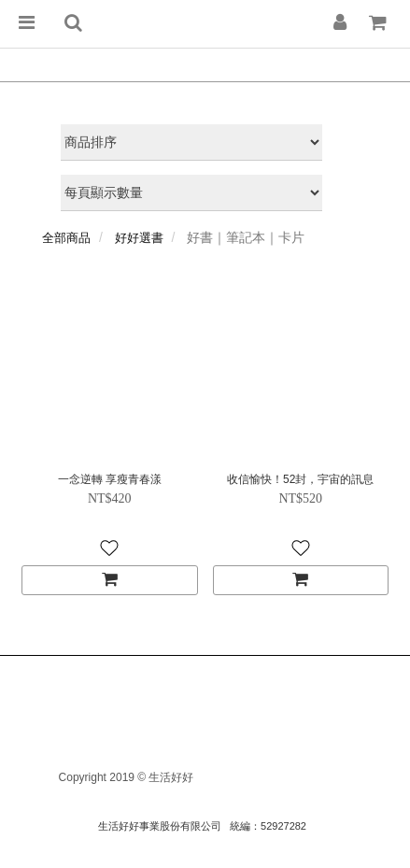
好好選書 (139, 238)
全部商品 (66, 238)
